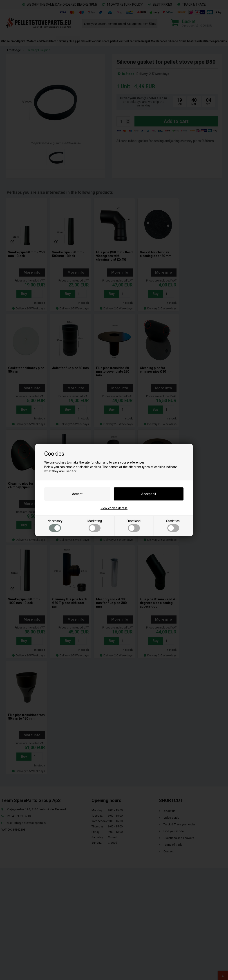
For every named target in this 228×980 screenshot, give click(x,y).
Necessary (55, 525)
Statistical (173, 525)
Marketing (95, 525)
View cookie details (114, 508)
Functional (134, 525)
